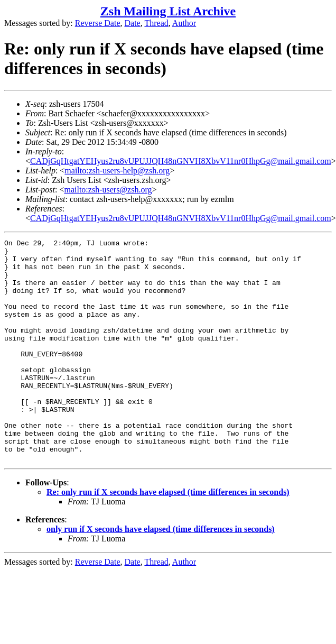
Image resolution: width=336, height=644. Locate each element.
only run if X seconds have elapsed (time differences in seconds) (161, 573)
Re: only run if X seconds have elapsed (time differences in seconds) (168, 536)
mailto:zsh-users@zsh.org (108, 190)
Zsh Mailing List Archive (168, 11)
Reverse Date (98, 23)
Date (133, 23)
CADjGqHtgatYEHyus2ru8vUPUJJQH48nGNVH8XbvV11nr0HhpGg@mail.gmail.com (181, 161)
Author (184, 23)
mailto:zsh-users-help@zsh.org (117, 171)
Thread (156, 23)
